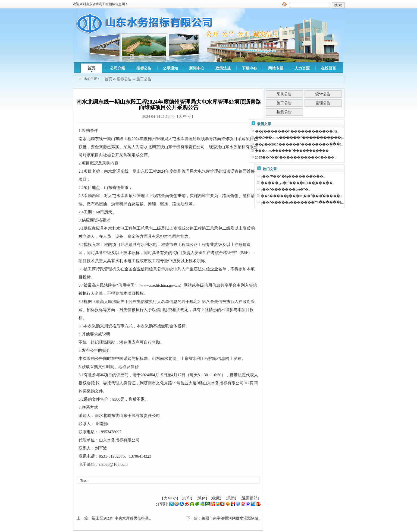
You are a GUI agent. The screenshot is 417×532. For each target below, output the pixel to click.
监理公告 (323, 103)
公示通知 (170, 68)
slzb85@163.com (113, 464)
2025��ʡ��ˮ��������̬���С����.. (296, 157)
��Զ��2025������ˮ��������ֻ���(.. (300, 138)
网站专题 (276, 68)
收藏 (216, 498)
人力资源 (302, 68)
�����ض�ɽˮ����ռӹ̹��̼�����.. (298, 183)
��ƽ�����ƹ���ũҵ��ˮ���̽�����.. (301, 196)
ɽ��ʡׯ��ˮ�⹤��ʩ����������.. (293, 176)
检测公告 (284, 112)
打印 (187, 498)
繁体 (202, 498)
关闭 (231, 498)
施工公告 (144, 79)
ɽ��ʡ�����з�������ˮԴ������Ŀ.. (302, 202)
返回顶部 (250, 498)
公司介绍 (118, 68)
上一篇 (82, 518)
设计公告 (323, 94)
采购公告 (284, 94)
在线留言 (328, 68)
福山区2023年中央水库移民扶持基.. (121, 518)
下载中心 (249, 68)
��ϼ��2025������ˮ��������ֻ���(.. (299, 144)
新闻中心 (197, 68)
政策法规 (223, 68)
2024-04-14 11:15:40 (158, 117)
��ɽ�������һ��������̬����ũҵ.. (297, 131)
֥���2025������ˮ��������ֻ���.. (293, 151)
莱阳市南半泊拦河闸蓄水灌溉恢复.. (231, 518)
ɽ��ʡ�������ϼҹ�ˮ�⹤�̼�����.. (286, 189)
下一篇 (192, 518)
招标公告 (144, 68)
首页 (91, 68)
